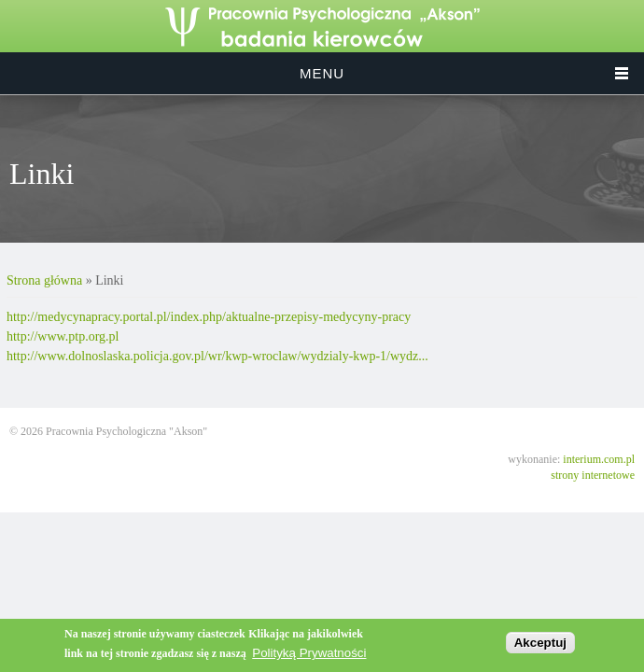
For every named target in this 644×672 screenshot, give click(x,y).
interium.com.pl (599, 459)
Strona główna (44, 280)
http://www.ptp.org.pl (63, 336)
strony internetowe (593, 475)
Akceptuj (540, 643)
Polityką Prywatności (309, 653)
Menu (322, 73)
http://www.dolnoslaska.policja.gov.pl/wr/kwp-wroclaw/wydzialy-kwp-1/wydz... (217, 356)
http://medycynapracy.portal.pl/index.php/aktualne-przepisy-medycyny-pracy (209, 317)
